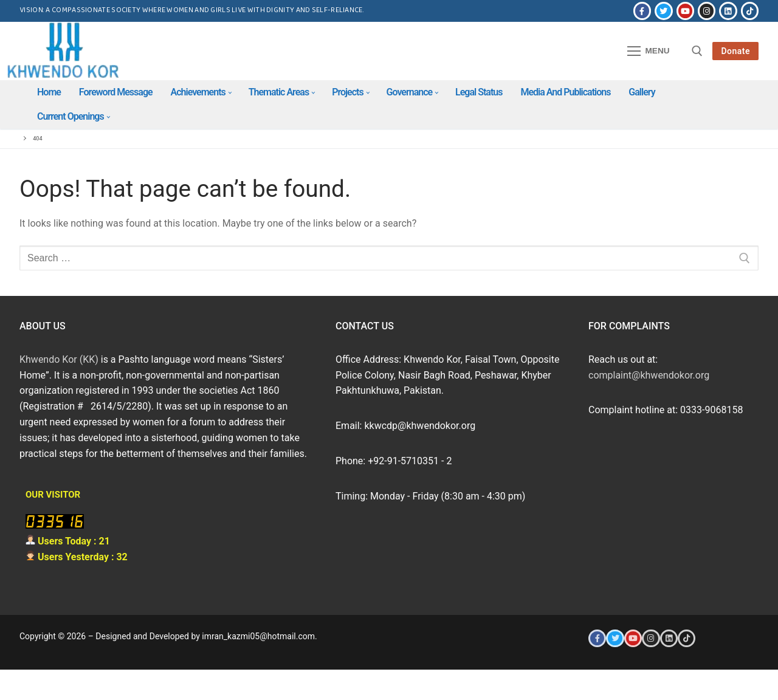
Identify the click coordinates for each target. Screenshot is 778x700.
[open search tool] (697, 51)
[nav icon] (649, 51)
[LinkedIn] (728, 11)
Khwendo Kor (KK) (59, 359)
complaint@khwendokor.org (649, 375)
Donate (735, 51)
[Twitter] (663, 11)
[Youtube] (685, 11)
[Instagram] (707, 11)
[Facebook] (642, 11)
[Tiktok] (750, 11)
